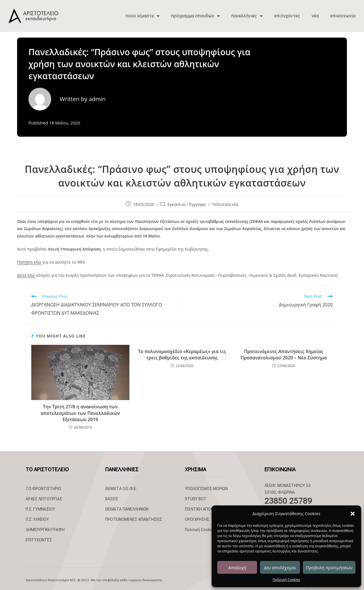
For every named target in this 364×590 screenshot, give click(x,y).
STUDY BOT (196, 499)
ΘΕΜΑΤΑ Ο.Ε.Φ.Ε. (121, 489)
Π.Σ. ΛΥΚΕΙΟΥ (37, 519)
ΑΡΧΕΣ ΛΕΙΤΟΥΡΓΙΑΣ (44, 499)
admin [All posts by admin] (97, 99)
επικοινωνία (343, 16)
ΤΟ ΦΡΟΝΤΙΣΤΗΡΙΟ (43, 489)
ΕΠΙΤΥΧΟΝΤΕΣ (39, 540)
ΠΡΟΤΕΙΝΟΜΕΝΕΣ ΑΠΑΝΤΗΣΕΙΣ (134, 519)
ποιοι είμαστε (142, 16)
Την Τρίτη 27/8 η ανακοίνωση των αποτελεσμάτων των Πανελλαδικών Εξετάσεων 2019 (80, 413)
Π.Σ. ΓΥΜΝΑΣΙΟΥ (40, 509)
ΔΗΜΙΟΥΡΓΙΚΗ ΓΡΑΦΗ (45, 530)
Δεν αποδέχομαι (280, 568)
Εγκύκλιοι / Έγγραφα (187, 204)
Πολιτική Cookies (287, 580)
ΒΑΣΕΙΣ (112, 499)
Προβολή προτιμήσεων (329, 568)
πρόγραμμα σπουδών (195, 16)
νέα (315, 16)
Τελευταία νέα (225, 204)
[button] (353, 514)
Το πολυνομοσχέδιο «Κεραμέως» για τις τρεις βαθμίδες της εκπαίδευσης (182, 355)
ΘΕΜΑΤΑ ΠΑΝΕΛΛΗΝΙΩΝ (127, 509)
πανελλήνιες (247, 16)
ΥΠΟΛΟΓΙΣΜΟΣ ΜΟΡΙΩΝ (206, 489)
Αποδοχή (237, 568)
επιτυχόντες (287, 16)
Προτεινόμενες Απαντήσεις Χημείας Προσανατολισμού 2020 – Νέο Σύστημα (284, 355)
